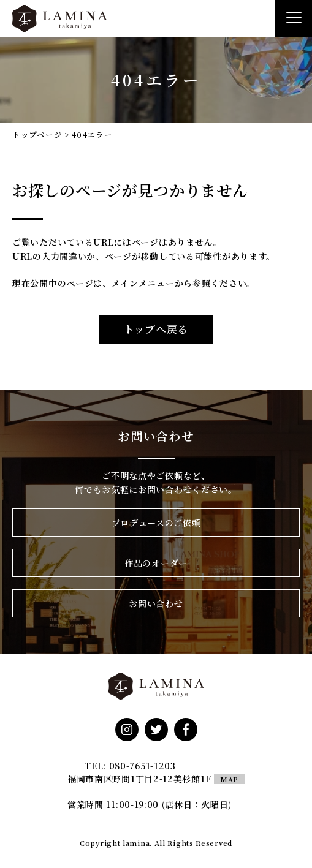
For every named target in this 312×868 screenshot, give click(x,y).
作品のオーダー (156, 563)
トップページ (37, 134)
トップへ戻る (156, 329)
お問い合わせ (156, 603)
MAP (229, 779)
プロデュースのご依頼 (156, 523)
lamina (136, 843)
